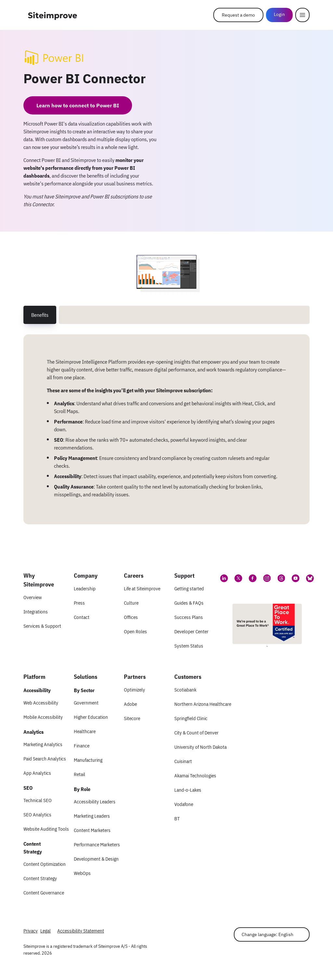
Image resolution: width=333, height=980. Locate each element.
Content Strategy (40, 878)
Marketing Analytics (43, 744)
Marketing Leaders (92, 816)
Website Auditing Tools (46, 829)
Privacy (31, 931)
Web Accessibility (41, 703)
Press (79, 603)
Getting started (189, 589)
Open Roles (135, 631)
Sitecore (132, 718)
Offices (131, 617)
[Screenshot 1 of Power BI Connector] (166, 272)
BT (177, 819)
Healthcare (85, 731)
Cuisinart (183, 761)
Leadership (85, 589)
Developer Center (191, 631)
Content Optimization (45, 864)
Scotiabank (185, 690)
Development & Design (96, 859)
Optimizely (134, 690)
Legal (46, 931)
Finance (82, 746)
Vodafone (184, 804)
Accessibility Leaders (95, 802)
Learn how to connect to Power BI (78, 105)
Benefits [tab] (40, 315)
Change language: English (267, 934)
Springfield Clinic (191, 718)
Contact (82, 617)
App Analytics (37, 773)
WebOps (82, 873)
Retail (80, 774)
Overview (33, 597)
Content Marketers (92, 830)
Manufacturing (88, 760)
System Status (189, 646)
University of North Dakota (200, 747)
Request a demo (238, 15)
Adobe (130, 704)
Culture (131, 603)
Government (86, 703)
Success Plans (189, 617)
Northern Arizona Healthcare (203, 704)
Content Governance (44, 893)
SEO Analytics (37, 815)
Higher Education (91, 717)
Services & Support (42, 626)
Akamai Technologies (195, 776)
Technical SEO (38, 800)
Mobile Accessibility (43, 717)
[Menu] (302, 15)
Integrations (36, 612)
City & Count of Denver (196, 733)
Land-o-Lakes (188, 790)
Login (279, 14)
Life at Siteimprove (142, 589)
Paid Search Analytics (45, 759)
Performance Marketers (97, 845)
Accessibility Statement (81, 931)
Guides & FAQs (189, 603)
